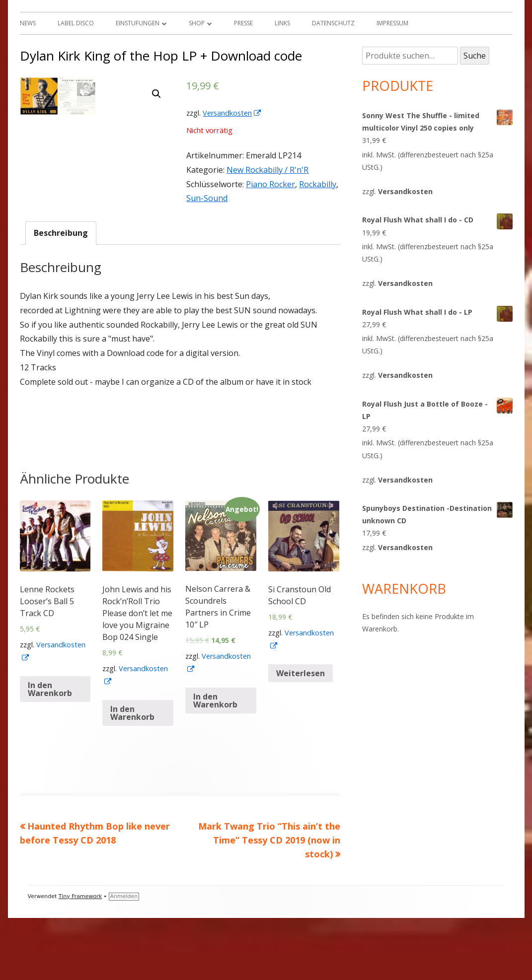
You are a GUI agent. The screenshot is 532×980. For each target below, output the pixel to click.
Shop (197, 23)
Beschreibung (61, 295)
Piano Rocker (270, 184)
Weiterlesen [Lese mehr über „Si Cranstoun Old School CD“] (301, 736)
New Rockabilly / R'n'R (267, 170)
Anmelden (124, 958)
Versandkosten (232, 113)
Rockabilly (318, 184)
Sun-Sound (207, 198)
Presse (243, 23)
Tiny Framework (80, 958)
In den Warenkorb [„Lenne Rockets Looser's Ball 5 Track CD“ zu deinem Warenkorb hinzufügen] (50, 752)
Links (282, 23)
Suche (475, 56)
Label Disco (76, 23)
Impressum (392, 23)
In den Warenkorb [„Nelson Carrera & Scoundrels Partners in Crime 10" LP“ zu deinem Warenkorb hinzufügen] (215, 763)
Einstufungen (138, 23)
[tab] (61, 296)
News (28, 23)
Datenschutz (333, 23)
